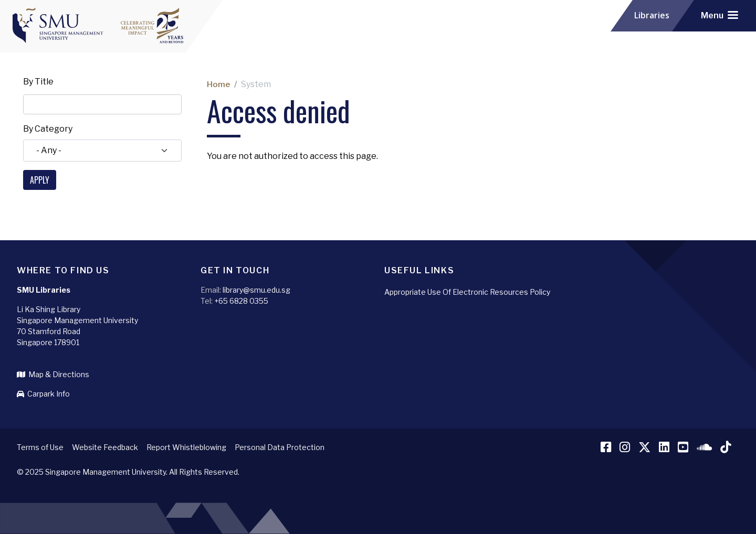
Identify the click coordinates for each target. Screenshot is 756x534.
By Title (38, 82)
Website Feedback (105, 447)
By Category (48, 129)
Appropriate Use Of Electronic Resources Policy (467, 292)
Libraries (653, 16)
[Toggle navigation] (720, 16)
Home (219, 84)
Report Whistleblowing (186, 447)
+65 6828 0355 (241, 301)
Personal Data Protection (280, 447)
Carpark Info (43, 394)
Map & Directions (53, 374)
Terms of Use (40, 447)
